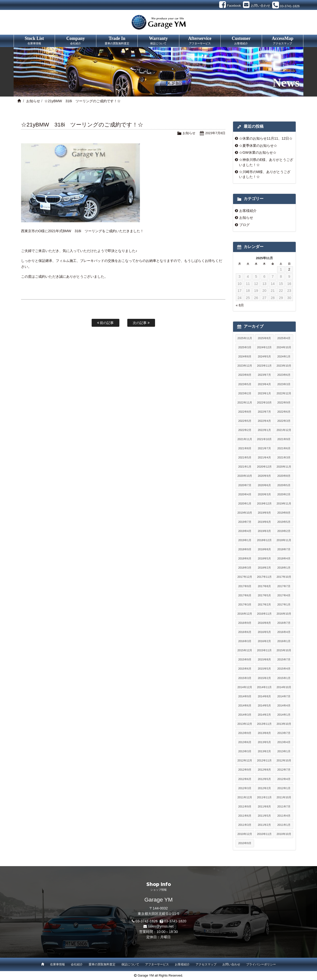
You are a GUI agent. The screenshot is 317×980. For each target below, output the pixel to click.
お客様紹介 (248, 211)
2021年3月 (284, 457)
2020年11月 (284, 467)
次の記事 (141, 323)
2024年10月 (284, 347)
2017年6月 (245, 595)
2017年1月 (284, 604)
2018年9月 (245, 549)
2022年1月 (264, 430)
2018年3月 (245, 568)
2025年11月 (245, 338)
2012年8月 (264, 770)
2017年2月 (264, 604)
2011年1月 (284, 825)
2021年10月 (264, 439)
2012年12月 (245, 760)
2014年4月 (284, 705)
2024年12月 (264, 347)
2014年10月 (284, 687)
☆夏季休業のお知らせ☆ (258, 146)
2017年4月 (284, 595)
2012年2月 (264, 788)
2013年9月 (245, 733)
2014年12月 (245, 687)
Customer (241, 41)
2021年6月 (284, 448)
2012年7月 (284, 770)
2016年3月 (245, 641)
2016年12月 (245, 614)
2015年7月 (284, 659)
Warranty (158, 41)
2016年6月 (245, 632)
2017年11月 (264, 577)
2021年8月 (245, 448)
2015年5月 (264, 669)
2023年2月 (245, 393)
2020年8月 (284, 476)
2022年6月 (284, 412)
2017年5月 (264, 595)
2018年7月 (284, 549)
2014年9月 (245, 696)
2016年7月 (284, 623)
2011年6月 (245, 816)
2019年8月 (284, 513)
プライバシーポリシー (261, 964)
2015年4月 (284, 669)
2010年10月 (284, 834)
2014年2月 (264, 715)
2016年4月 (284, 632)
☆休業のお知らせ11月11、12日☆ (266, 138)
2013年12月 (245, 724)
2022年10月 (264, 402)
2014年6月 (245, 705)
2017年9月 (245, 586)
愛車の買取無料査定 (102, 964)
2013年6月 (245, 742)
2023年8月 (245, 375)
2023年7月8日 (215, 133)
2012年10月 (284, 760)
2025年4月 (284, 338)
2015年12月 (245, 650)
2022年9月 (284, 402)
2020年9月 (264, 476)
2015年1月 (284, 678)
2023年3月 (284, 384)
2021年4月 (264, 457)
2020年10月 (245, 476)
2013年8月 (264, 733)
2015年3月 (245, 678)
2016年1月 (284, 641)
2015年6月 (245, 669)
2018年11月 (284, 540)
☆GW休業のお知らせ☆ (258, 152)
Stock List (34, 41)
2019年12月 (264, 503)
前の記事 (106, 323)
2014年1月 (284, 715)
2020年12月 (264, 467)
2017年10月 (284, 577)
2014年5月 (264, 705)
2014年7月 (284, 696)
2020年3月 (264, 494)
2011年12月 (245, 797)
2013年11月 (264, 724)
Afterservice (200, 41)
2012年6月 (245, 779)
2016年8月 (264, 623)
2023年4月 (264, 384)
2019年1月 (245, 540)
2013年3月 (245, 751)
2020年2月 (284, 494)
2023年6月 (284, 375)
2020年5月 (284, 485)
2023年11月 (264, 366)
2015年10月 (284, 650)
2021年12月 (284, 430)
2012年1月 (284, 788)
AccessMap (283, 41)
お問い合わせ (231, 964)
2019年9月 (264, 513)
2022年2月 (245, 430)
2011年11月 (264, 797)
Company (76, 41)
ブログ (244, 225)
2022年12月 (284, 393)
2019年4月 (245, 531)
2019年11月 (284, 503)
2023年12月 (245, 366)
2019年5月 (284, 522)
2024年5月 (264, 356)
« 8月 (240, 305)
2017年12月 (245, 577)
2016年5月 (264, 632)
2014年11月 (264, 687)
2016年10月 (284, 614)
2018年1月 (284, 568)
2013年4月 (284, 742)
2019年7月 (245, 522)
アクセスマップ (206, 964)
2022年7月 (264, 412)
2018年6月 (245, 558)
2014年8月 (264, 696)
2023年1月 (264, 393)
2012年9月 (245, 770)
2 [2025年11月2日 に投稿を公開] (289, 269)
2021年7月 (264, 448)
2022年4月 (264, 421)
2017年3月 (245, 604)
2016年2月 (264, 641)
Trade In (117, 41)
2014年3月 (245, 715)
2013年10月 (284, 724)
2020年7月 (245, 485)
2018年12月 (264, 540)
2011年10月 (284, 797)
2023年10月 (284, 366)
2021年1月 (245, 467)
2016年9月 (245, 623)
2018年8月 (264, 549)
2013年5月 (264, 742)
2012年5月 (264, 779)
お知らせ (33, 101)
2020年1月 (245, 503)
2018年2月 (264, 568)
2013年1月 (284, 751)
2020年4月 (245, 494)
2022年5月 (245, 421)
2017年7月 (284, 586)
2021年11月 (245, 439)
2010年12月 (245, 834)
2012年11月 (264, 760)
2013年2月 (264, 751)
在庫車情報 (57, 964)
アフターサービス (157, 964)
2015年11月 (264, 650)
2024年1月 (284, 356)
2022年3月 (284, 421)
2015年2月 (264, 678)
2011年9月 (245, 806)
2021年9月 (284, 439)
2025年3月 (245, 347)
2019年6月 (264, 522)
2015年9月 (245, 659)
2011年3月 (245, 825)
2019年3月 (264, 531)
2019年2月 (284, 531)
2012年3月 (245, 788)
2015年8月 (264, 659)
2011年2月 (264, 825)
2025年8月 (264, 338)
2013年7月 (284, 733)
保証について (130, 964)
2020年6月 (264, 485)
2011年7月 (284, 806)
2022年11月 (245, 402)
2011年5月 (264, 816)
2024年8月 (245, 356)
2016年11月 (264, 614)
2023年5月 (245, 384)
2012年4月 (284, 779)
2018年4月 (284, 558)
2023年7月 (264, 375)
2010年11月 (264, 834)
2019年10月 (245, 513)
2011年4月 (284, 816)
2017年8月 (264, 586)
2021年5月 (245, 457)
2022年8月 (245, 412)
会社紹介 (77, 964)
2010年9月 (245, 843)
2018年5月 (264, 558)
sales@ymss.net (161, 926)
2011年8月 (264, 806)
